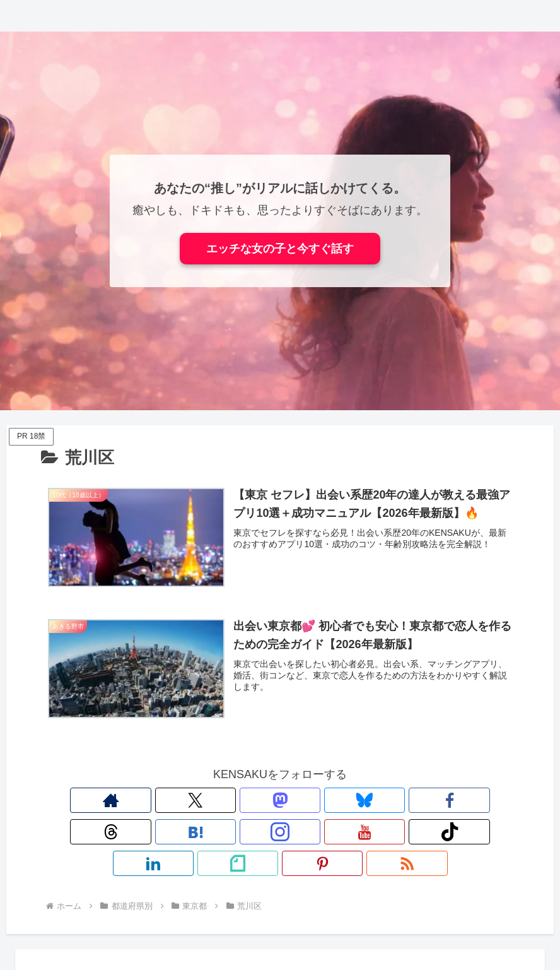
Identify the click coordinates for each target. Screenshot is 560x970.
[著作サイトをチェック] (91, 801)
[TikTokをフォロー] (353, 801)
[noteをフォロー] (411, 801)
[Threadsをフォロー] (236, 801)
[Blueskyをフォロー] (178, 801)
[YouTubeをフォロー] (324, 801)
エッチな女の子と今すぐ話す (280, 249)
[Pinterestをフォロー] (440, 801)
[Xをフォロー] (120, 801)
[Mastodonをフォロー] (149, 801)
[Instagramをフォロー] (295, 801)
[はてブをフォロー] (265, 801)
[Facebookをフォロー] (207, 801)
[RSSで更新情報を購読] (469, 801)
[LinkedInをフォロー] (382, 801)
